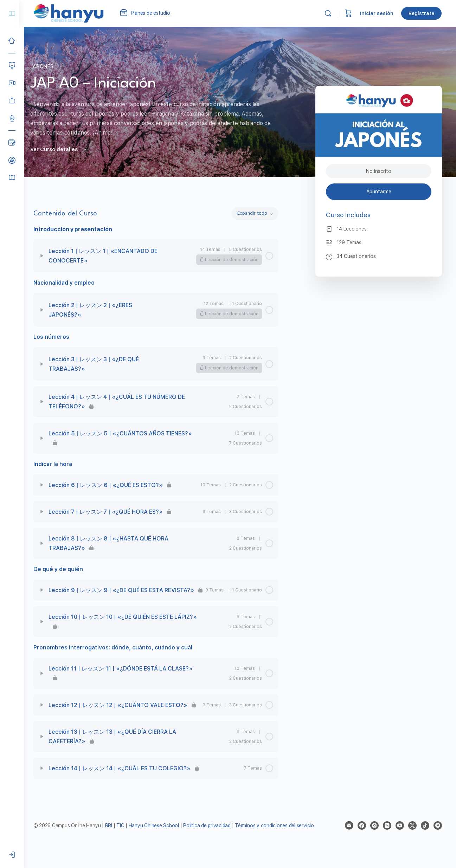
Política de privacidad (212, 835)
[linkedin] (387, 835)
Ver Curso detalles (62, 149)
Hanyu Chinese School (158, 835)
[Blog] (12, 143)
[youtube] (400, 835)
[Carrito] (349, 13)
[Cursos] (12, 65)
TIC (126, 835)
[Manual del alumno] (12, 178)
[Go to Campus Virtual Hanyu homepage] (73, 13)
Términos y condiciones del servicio (279, 835)
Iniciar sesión (377, 13)
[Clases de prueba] (12, 160)
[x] (412, 835)
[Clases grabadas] (12, 101)
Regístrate (422, 13)
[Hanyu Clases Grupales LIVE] (12, 83)
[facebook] (362, 835)
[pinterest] (438, 835)
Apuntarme (379, 192)
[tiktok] (425, 835)
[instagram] (374, 835)
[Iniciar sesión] (12, 855)
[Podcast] (12, 118)
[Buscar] (328, 13)
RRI (113, 835)
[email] (349, 835)
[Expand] (46, 256)
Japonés (44, 66)
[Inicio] (12, 41)
